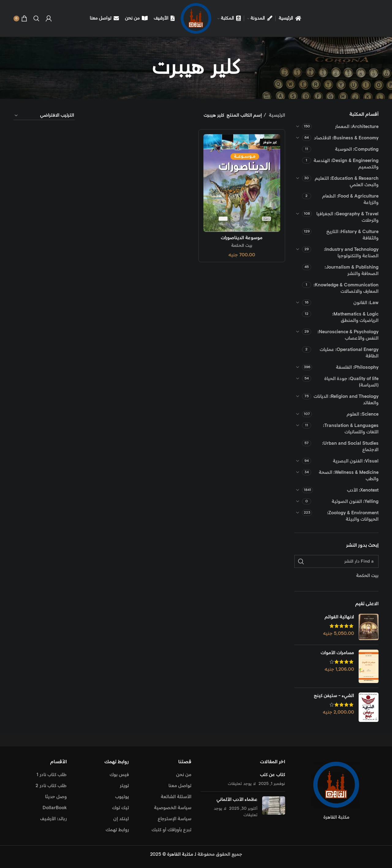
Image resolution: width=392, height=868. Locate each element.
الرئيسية (276, 115)
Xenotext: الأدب (363, 490)
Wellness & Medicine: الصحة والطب (349, 476)
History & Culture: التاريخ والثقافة (352, 235)
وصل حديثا (56, 797)
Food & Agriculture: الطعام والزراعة (350, 199)
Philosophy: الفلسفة (357, 367)
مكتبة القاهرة (180, 854)
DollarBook (55, 808)
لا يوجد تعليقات (242, 784)
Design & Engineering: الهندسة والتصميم (346, 164)
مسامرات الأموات (337, 653)
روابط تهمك (117, 830)
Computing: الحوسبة (357, 149)
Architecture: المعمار (357, 127)
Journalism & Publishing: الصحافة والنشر (352, 270)
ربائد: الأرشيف (53, 819)
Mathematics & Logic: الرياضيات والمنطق (355, 317)
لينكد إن (121, 819)
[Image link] (336, 785)
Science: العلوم (363, 414)
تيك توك (121, 808)
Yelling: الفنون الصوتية (355, 502)
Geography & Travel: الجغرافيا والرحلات (347, 217)
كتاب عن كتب (273, 775)
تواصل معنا (180, 786)
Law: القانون (366, 303)
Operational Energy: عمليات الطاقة (349, 353)
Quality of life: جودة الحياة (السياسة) (351, 382)
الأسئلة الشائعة (176, 797)
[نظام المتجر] (44, 116)
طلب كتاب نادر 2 (51, 786)
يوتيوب (122, 797)
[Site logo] (196, 18)
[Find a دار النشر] (337, 561)
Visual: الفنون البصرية (356, 461)
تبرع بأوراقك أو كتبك (171, 830)
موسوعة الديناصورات (242, 238)
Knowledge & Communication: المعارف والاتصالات (346, 288)
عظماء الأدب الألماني (237, 800)
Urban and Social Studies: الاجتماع (350, 447)
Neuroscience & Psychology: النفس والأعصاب (348, 335)
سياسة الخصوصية (173, 808)
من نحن (184, 775)
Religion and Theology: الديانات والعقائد (346, 400)
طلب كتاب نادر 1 (52, 775)
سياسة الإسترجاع (175, 819)
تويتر (124, 786)
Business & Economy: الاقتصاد (346, 138)
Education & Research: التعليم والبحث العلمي (347, 182)
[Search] (36, 18)
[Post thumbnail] (274, 807)
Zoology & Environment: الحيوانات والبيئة (353, 516)
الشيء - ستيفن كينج (334, 696)
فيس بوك (119, 775)
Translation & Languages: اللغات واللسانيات (351, 429)
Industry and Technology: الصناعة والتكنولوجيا (351, 253)
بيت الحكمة (242, 246)
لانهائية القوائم (339, 617)
